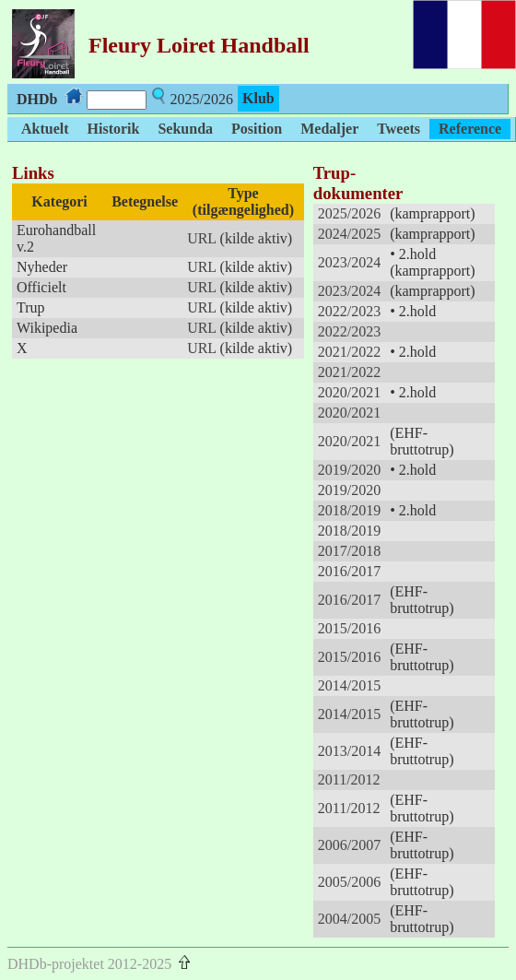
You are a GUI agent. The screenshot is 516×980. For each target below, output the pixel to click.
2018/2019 (349, 510)
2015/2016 (349, 628)
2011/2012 (349, 779)
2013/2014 (349, 751)
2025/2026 (349, 213)
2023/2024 (349, 262)
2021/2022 (349, 352)
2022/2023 (349, 311)
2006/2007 (349, 845)
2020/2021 (349, 392)
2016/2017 (349, 571)
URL (201, 238)
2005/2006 (349, 882)
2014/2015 (349, 685)
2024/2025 (349, 234)
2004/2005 (349, 919)
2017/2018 (349, 551)
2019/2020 (349, 470)
